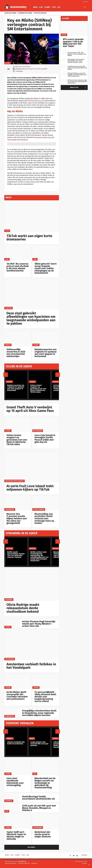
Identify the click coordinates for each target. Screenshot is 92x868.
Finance (10, 738)
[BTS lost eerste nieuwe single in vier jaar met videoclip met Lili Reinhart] (64, 80)
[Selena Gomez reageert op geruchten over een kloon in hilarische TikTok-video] (18, 424)
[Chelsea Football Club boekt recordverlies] (16, 734)
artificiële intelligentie (15, 481)
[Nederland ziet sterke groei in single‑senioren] (46, 821)
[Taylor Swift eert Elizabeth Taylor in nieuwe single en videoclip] (18, 821)
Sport (55, 738)
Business (9, 801)
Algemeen (9, 599)
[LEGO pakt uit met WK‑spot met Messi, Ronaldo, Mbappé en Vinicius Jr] (12, 808)
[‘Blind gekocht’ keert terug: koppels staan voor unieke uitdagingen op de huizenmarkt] (46, 253)
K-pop (8, 63)
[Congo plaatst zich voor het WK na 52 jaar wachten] (39, 734)
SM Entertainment (35, 101)
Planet (47, 7)
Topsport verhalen (40, 13)
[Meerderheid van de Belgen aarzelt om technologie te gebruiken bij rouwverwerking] (46, 768)
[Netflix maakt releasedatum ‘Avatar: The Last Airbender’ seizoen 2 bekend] (16, 544)
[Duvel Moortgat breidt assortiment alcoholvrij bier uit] (12, 798)
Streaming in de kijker (25, 13)
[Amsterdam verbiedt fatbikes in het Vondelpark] (32, 645)
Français (86, 2)
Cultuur (8, 308)
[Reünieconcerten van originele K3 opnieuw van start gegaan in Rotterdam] (46, 339)
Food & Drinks (39, 509)
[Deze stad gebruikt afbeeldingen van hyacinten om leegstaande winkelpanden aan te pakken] (32, 294)
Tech (54, 7)
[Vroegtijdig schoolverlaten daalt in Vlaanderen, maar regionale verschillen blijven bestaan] (12, 713)
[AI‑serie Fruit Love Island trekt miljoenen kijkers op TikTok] (32, 467)
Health (8, 345)
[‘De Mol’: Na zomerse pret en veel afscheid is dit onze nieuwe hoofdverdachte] (18, 253)
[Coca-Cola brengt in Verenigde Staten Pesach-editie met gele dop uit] (46, 424)
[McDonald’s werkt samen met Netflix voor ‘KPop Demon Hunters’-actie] (64, 60)
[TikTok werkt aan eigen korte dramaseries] (32, 217)
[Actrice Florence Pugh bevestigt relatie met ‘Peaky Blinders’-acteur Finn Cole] (12, 624)
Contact (84, 863)
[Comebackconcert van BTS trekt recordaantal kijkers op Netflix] (64, 67)
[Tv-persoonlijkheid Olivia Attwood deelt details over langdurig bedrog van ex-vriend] (46, 681)
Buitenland (38, 431)
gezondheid (10, 509)
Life (59, 7)
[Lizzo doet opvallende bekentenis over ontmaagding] (18, 768)
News (35, 7)
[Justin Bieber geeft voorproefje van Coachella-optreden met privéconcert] (18, 681)
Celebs (36, 345)
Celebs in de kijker (10, 13)
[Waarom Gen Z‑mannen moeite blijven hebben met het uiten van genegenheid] (18, 503)
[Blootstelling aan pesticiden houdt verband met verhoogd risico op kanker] (46, 503)
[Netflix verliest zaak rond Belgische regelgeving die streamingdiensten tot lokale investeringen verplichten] (39, 544)
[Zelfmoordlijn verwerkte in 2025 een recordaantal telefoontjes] (18, 339)
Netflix (10, 548)
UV (8, 69)
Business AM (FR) (24, 863)
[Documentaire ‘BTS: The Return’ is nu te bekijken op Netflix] (64, 53)
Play (41, 7)
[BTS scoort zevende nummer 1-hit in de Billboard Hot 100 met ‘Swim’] (74, 28)
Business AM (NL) (11, 863)
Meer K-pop (78, 88)
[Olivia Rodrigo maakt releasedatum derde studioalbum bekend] (32, 585)
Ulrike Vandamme (25, 67)
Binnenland (10, 716)
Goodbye (34, 863)
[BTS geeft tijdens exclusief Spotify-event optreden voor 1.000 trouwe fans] (64, 74)
